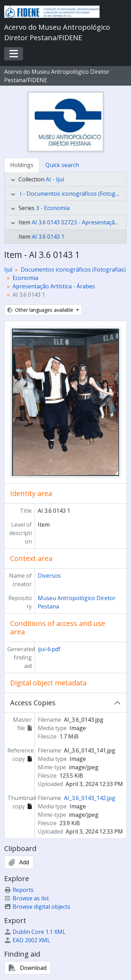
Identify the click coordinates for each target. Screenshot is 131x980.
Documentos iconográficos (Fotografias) (73, 269)
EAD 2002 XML (27, 940)
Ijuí (8, 269)
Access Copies (33, 703)
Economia (25, 278)
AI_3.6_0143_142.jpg (90, 798)
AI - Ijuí (55, 179)
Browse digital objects (37, 907)
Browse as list (27, 898)
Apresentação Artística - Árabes (54, 286)
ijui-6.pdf (49, 649)
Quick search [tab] (62, 165)
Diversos (49, 576)
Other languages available (41, 310)
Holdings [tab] (22, 165)
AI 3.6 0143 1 (48, 237)
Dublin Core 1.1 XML (35, 932)
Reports (19, 890)
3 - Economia (53, 208)
